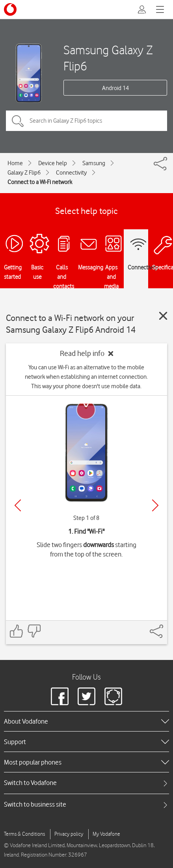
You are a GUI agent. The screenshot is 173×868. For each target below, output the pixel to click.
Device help (53, 163)
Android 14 (115, 88)
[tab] (86, 783)
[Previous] (18, 505)
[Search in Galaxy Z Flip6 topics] (86, 121)
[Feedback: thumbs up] (17, 631)
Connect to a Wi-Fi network (40, 182)
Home (15, 163)
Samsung (94, 163)
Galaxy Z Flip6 (24, 173)
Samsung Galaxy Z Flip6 (108, 58)
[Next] (155, 505)
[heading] (86, 721)
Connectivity (71, 173)
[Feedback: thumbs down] (34, 631)
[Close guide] (163, 316)
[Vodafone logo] (10, 9)
